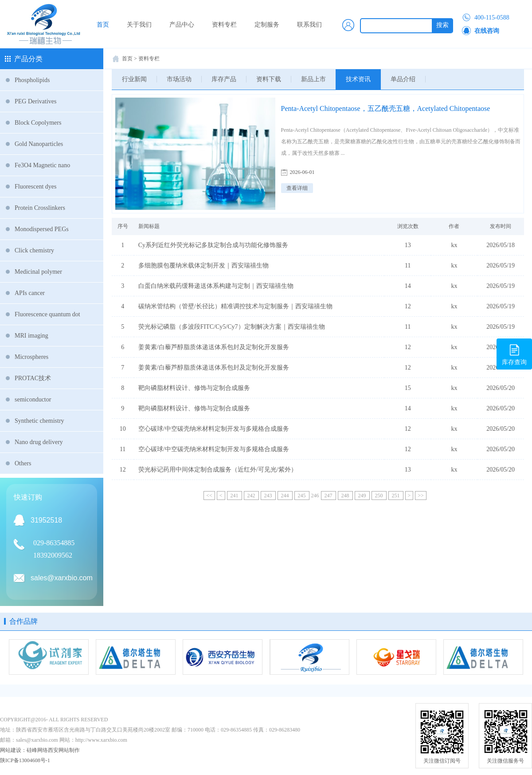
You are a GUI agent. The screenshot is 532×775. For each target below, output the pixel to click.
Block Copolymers (38, 123)
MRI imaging (31, 336)
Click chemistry (34, 250)
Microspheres (31, 357)
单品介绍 (403, 79)
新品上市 (313, 79)
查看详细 (297, 188)
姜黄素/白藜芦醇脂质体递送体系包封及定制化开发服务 (214, 347)
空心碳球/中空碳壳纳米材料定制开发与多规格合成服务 (214, 429)
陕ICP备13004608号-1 (25, 760)
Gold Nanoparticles (39, 144)
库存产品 (224, 79)
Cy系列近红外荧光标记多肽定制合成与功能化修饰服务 (213, 245)
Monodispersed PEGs (42, 229)
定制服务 (267, 25)
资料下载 (269, 79)
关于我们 (139, 25)
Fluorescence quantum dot (47, 314)
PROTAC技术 (33, 378)
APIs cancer (30, 293)
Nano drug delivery (39, 442)
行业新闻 (134, 79)
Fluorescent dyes (35, 187)
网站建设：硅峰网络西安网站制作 (40, 750)
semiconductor (33, 399)
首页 (103, 25)
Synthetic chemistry (39, 421)
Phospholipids (32, 80)
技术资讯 (358, 79)
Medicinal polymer (38, 272)
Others (23, 463)
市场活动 (179, 79)
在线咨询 (481, 31)
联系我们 (309, 25)
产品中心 (182, 25)
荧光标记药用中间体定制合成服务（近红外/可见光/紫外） (218, 470)
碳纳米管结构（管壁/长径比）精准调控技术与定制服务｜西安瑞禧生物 (235, 306)
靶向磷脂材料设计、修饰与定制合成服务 (194, 388)
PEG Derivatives (35, 101)
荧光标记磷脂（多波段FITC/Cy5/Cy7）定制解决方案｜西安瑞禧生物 (232, 327)
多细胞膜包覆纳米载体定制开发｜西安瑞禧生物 (203, 266)
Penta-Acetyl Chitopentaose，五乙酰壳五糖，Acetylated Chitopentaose (386, 108)
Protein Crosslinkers (40, 208)
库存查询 (514, 354)
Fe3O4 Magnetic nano (42, 165)
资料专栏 (224, 25)
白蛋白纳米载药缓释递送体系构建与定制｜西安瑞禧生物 (216, 286)
